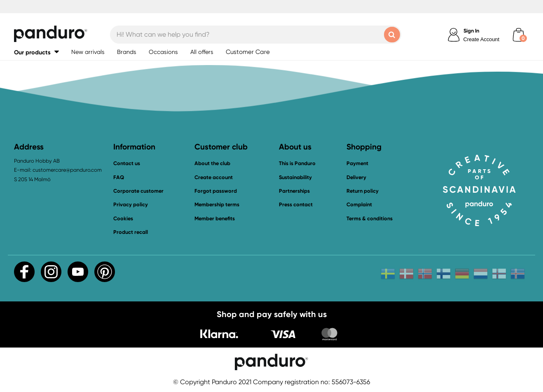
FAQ (119, 177)
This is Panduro (297, 163)
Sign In (471, 31)
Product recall (131, 232)
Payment (357, 163)
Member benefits (215, 218)
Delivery (356, 177)
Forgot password (216, 191)
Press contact (296, 204)
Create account (214, 177)
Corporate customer (138, 191)
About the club (212, 163)
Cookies (123, 219)
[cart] (518, 35)
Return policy (363, 191)
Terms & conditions (370, 218)
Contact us (127, 163)
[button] (36, 52)
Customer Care (248, 52)
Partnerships (294, 191)
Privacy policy (131, 204)
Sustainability (295, 177)
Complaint (359, 204)
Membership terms (217, 204)
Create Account (482, 39)
